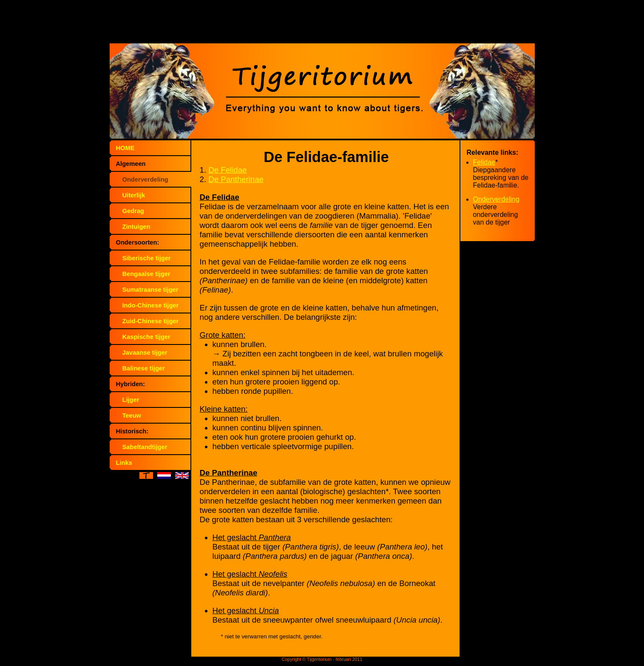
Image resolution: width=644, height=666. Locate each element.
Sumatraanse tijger (150, 290)
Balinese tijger (144, 368)
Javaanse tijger (145, 353)
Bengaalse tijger (146, 274)
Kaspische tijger (146, 337)
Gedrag (133, 211)
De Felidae (227, 170)
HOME (125, 148)
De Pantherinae (236, 179)
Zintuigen (136, 227)
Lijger (131, 400)
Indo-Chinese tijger (151, 305)
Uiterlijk (134, 195)
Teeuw (132, 416)
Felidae (484, 162)
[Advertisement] (322, 23)
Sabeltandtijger (145, 447)
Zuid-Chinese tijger (151, 321)
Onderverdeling (145, 179)
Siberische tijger (147, 258)
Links (124, 463)
